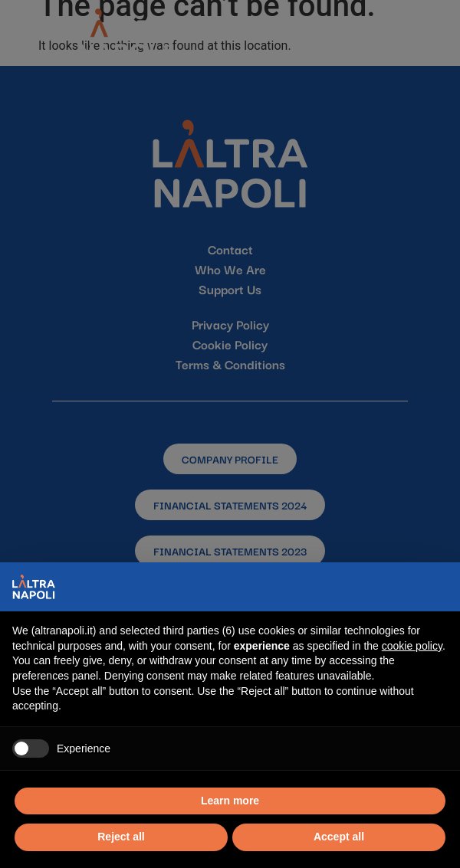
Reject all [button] (121, 837)
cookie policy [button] (412, 646)
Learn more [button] (230, 801)
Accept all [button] (339, 837)
